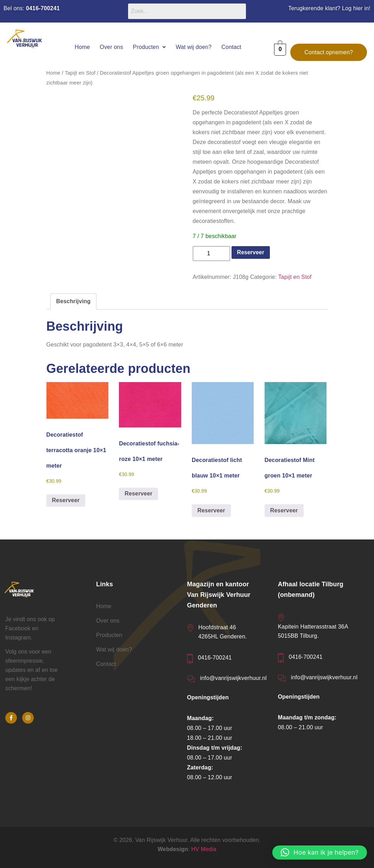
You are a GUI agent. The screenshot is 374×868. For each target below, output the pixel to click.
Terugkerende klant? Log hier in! (329, 8)
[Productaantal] (211, 254)
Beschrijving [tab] (74, 301)
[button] (150, 47)
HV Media (204, 849)
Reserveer (251, 252)
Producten (150, 47)
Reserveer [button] (66, 500)
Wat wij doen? (194, 47)
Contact (231, 47)
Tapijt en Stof (80, 73)
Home (82, 47)
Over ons (112, 47)
